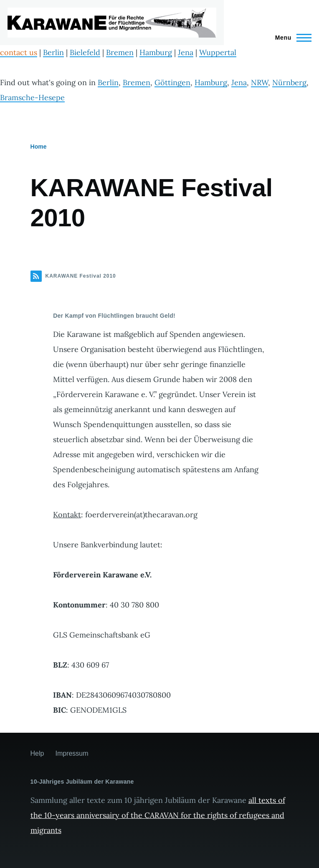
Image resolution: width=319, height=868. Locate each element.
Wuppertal (218, 52)
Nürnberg (289, 82)
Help (37, 753)
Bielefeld (85, 52)
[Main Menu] (291, 38)
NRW (260, 82)
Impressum (72, 753)
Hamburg (156, 52)
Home (39, 147)
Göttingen (172, 82)
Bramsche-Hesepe (32, 97)
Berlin (53, 52)
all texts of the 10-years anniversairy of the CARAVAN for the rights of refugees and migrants (158, 815)
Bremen (120, 52)
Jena (186, 52)
